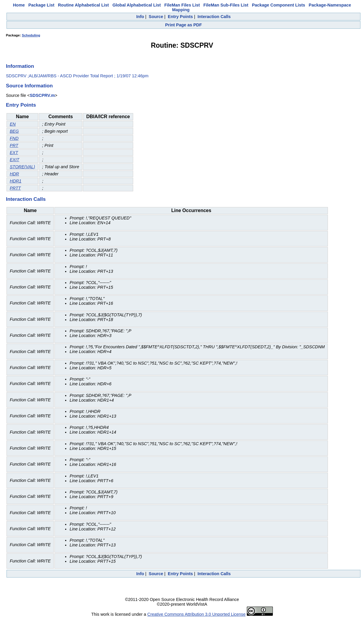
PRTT (15, 188)
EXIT (15, 160)
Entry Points (180, 17)
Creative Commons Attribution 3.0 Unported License (197, 614)
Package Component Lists (278, 5)
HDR (14, 174)
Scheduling (31, 35)
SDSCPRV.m (42, 95)
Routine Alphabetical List (83, 5)
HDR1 (16, 181)
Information (20, 66)
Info (140, 17)
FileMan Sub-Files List (226, 5)
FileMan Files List (182, 5)
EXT (14, 153)
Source (156, 17)
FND (14, 138)
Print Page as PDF (183, 25)
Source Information (29, 86)
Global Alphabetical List (137, 5)
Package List (41, 5)
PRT (14, 145)
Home (19, 5)
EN (13, 124)
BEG (14, 131)
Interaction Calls (214, 17)
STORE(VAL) (22, 167)
